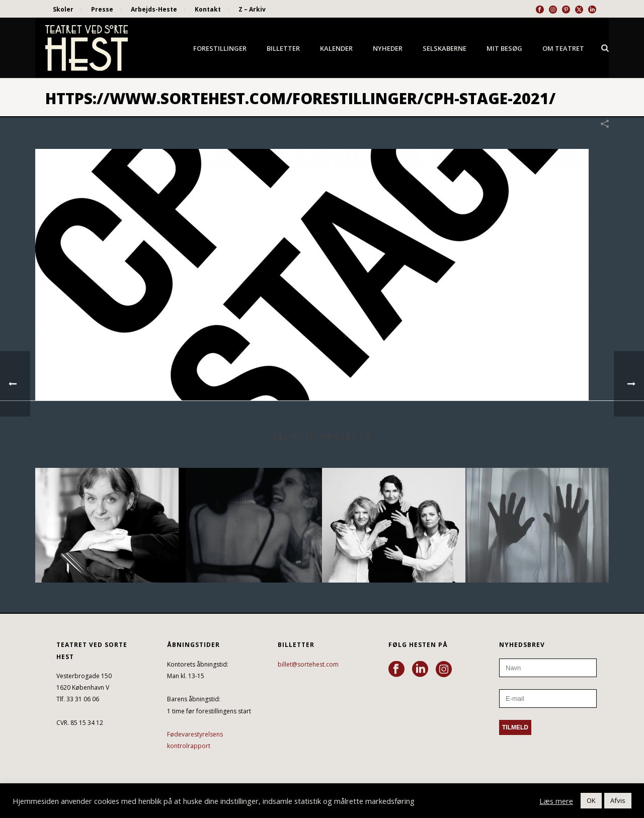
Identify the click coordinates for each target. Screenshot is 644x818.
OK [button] (591, 800)
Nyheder (388, 48)
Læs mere (556, 801)
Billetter (283, 48)
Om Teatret (563, 48)
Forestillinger (220, 48)
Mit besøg (504, 48)
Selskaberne (445, 48)
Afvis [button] (618, 800)
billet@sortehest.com (308, 664)
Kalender (336, 48)
